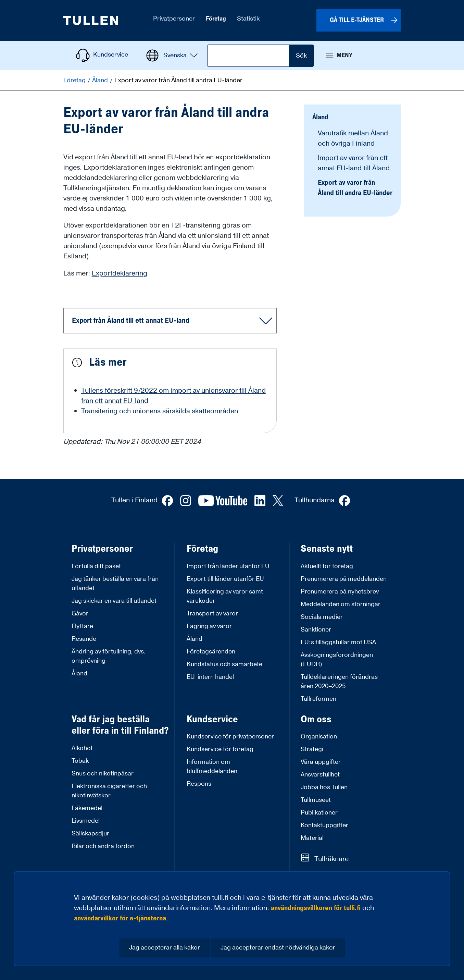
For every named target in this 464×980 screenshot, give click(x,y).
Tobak (80, 761)
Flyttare (82, 626)
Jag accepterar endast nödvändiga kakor (278, 948)
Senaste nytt (327, 549)
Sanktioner (316, 630)
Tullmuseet (316, 800)
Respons (199, 784)
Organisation (319, 737)
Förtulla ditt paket (96, 566)
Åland (101, 80)
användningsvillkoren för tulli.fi (316, 908)
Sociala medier (322, 617)
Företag (75, 80)
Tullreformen (318, 699)
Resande (84, 639)
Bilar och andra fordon (103, 846)
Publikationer (319, 813)
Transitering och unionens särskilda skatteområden (160, 411)
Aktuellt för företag (327, 566)
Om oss (316, 720)
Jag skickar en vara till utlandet (114, 601)
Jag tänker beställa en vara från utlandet (115, 584)
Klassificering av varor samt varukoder (225, 596)
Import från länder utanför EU (228, 566)
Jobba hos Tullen (324, 787)
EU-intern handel (210, 677)
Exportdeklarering (120, 273)
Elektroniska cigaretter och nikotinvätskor (109, 791)
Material (312, 838)
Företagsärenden (211, 652)
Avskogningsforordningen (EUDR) (337, 660)
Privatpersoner (102, 549)
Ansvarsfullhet (320, 775)
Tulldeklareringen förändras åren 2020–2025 (339, 682)
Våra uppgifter (321, 762)
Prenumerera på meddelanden (344, 579)
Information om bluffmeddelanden (212, 767)
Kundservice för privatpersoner (230, 737)
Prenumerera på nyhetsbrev (340, 592)
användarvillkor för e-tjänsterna (120, 918)
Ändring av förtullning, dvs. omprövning (109, 656)
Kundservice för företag (220, 749)
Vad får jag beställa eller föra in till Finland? (120, 725)
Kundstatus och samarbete (224, 664)
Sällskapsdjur (90, 834)
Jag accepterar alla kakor (165, 948)
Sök (301, 56)
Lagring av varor (209, 626)
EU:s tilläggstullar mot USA (338, 642)
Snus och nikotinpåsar (103, 774)
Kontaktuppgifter (324, 825)
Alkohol (82, 748)
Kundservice (212, 720)
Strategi (312, 749)
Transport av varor (212, 614)
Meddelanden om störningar (341, 604)
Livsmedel (86, 821)
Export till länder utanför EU (225, 579)
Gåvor (80, 614)
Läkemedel (87, 808)
